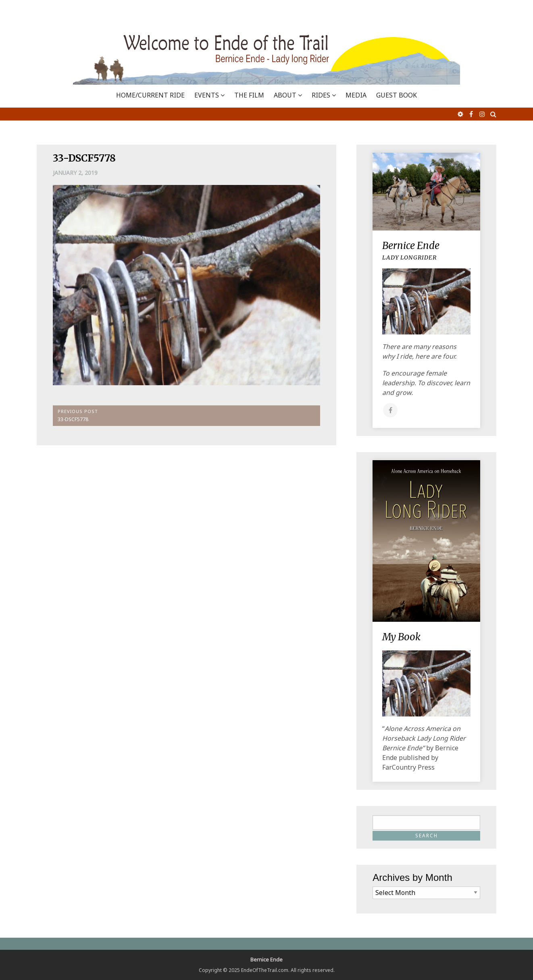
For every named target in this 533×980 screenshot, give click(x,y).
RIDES (321, 95)
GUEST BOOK (397, 95)
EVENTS (207, 95)
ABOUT (285, 95)
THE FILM (249, 95)
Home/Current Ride (150, 95)
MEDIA (356, 95)
